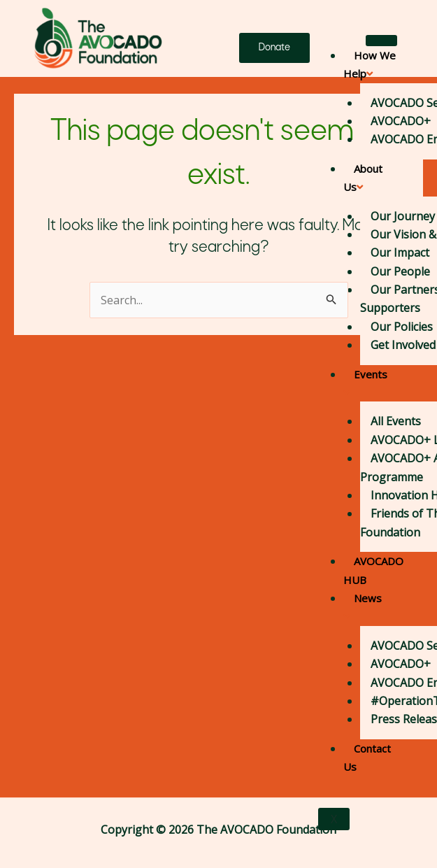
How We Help (370, 64)
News (363, 606)
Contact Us (367, 757)
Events (365, 383)
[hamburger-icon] (381, 41)
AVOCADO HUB (373, 570)
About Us (363, 178)
